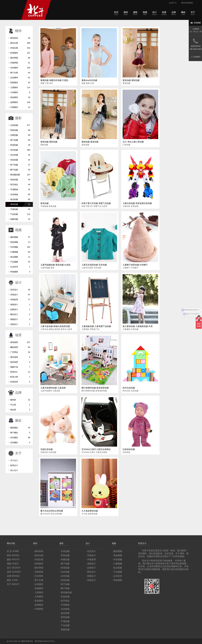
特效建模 (20, 272)
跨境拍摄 (20, 145)
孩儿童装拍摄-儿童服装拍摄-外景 (138, 326)
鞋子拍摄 (20, 165)
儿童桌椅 (56, 391)
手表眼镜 (20, 189)
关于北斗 (14, 460)
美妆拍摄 (20, 180)
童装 (52, 268)
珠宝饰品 (20, 185)
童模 (88, 83)
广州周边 (20, 352)
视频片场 (20, 367)
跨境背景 (20, 382)
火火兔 (84, 514)
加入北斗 (14, 470)
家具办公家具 (66, 329)
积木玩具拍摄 (129, 388)
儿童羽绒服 (45, 268)
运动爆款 (20, 442)
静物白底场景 (54, 329)
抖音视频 (20, 247)
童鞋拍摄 (44, 145)
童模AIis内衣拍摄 (89, 80)
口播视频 (20, 252)
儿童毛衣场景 (87, 268)
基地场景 (20, 342)
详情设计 (20, 295)
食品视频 (20, 257)
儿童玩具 (126, 206)
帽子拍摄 (20, 170)
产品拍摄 (20, 214)
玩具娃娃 (126, 452)
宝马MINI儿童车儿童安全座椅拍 (96, 449)
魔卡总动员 (45, 514)
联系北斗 (14, 465)
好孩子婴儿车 (87, 206)
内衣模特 (20, 68)
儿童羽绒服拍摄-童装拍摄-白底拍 (55, 265)
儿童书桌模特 (46, 391)
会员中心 (173, 3)
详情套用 (20, 300)
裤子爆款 (20, 433)
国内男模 (20, 58)
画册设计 (20, 319)
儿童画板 (85, 329)
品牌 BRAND (13, 576)
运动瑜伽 (20, 194)
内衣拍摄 (20, 150)
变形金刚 (135, 206)
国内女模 (20, 43)
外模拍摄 (20, 135)
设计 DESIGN (14, 568)
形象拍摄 (20, 219)
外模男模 (20, 63)
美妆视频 (20, 242)
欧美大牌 (20, 377)
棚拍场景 (20, 347)
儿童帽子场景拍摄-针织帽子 (135, 265)
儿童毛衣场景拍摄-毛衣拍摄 (94, 265)
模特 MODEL (13, 555)
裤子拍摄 (20, 140)
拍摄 (83, 83)
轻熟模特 (20, 83)
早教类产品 (94, 329)
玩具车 (105, 206)
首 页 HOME (13, 551)
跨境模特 (20, 53)
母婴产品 (97, 206)
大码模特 (20, 92)
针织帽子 (135, 268)
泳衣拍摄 (20, 155)
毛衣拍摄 (97, 268)
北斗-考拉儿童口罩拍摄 (133, 142)
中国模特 (20, 107)
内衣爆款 (20, 438)
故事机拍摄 (93, 514)
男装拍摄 (20, 130)
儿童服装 (126, 329)
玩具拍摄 (135, 391)
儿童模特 (20, 87)
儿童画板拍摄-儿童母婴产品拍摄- (97, 326)
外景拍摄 (135, 329)
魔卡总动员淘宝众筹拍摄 (52, 511)
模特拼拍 (20, 38)
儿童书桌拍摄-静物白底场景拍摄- (55, 326)
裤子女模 (20, 73)
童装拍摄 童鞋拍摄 (131, 80)
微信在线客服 (187, 3)
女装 (92, 83)
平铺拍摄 (20, 209)
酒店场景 (20, 357)
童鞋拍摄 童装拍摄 (90, 142)
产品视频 (20, 262)
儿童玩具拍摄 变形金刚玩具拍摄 (137, 203)
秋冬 (51, 83)
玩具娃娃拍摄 (129, 449)
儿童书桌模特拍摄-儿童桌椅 (53, 388)
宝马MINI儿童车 (88, 452)
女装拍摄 (20, 125)
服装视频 (20, 237)
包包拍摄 (20, 160)
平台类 (20, 405)
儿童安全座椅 (101, 452)
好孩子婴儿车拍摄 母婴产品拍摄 (96, 203)
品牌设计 (20, 309)
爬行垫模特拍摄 (88, 391)
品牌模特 (20, 102)
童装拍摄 (20, 204)
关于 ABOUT (13, 584)
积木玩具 (126, 391)
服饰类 (20, 400)
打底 (47, 83)
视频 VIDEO (13, 564)
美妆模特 (20, 97)
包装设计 (20, 324)
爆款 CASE (12, 580)
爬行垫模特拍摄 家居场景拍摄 (95, 388)
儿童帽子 (126, 268)
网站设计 (20, 314)
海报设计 (20, 304)
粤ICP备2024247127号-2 (45, 641)
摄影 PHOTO (13, 560)
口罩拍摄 (126, 145)
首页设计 (20, 290)
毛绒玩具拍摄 (47, 449)
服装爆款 (20, 428)
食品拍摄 (20, 199)
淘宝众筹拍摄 (56, 514)
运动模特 (20, 78)
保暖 (42, 83)
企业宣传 (20, 267)
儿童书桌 (44, 329)
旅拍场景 (20, 362)
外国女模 (20, 48)
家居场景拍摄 (101, 391)
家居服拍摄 (20, 175)
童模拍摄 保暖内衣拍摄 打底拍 (54, 80)
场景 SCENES (14, 572)
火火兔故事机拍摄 (90, 511)
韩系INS (20, 372)
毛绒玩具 (44, 452)
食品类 (20, 410)
